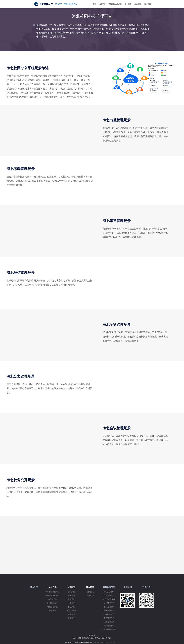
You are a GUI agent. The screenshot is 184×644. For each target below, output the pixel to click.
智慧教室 (53, 611)
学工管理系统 (109, 607)
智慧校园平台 (95, 638)
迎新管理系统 (109, 622)
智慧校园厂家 (106, 638)
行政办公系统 (109, 614)
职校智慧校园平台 (53, 592)
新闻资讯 (90, 592)
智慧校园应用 (109, 587)
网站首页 (34, 587)
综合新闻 (138, 4)
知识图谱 (128, 4)
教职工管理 (71, 611)
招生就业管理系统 (109, 629)
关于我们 (148, 4)
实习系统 (71, 599)
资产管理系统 (109, 618)
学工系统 (71, 592)
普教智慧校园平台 (53, 596)
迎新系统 (71, 607)
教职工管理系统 (109, 599)
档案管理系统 (53, 607)
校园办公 (71, 596)
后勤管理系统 (109, 626)
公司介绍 (128, 587)
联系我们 (147, 587)
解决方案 (102, 4)
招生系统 (71, 603)
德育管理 (71, 614)
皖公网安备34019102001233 (106, 642)
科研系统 (71, 618)
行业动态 (90, 596)
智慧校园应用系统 (115, 4)
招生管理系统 (109, 603)
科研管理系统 (109, 611)
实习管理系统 (109, 596)
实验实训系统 (109, 592)
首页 (95, 4)
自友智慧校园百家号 (81, 638)
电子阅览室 (53, 599)
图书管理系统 (53, 603)
